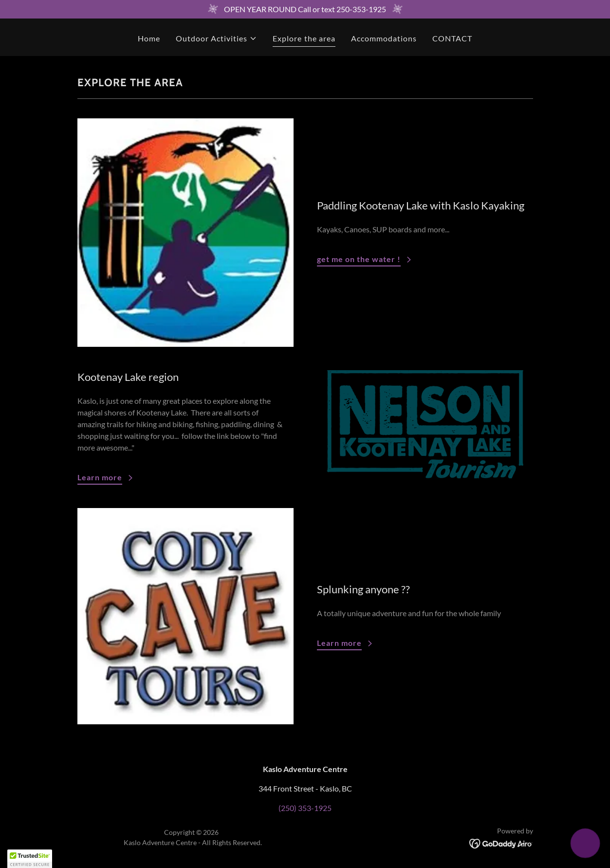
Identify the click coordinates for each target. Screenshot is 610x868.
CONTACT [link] (452, 38)
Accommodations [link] (384, 38)
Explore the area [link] (304, 38)
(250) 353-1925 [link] (305, 808)
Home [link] (149, 38)
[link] (501, 842)
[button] (216, 38)
